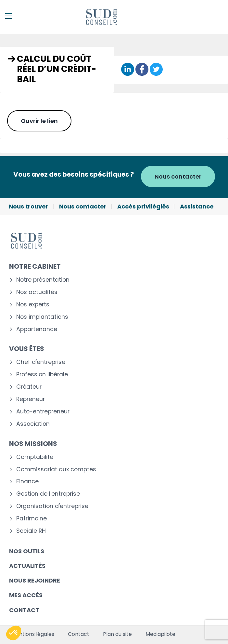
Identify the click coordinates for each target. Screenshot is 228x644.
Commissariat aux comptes (56, 470)
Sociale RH (31, 531)
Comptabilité (35, 457)
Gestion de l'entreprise (48, 494)
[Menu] (8, 16)
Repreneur (31, 399)
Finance (27, 482)
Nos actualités (37, 292)
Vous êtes (27, 349)
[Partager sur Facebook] (142, 70)
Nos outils (27, 551)
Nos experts (33, 305)
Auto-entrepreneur (43, 412)
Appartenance (37, 329)
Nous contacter (178, 176)
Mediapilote (160, 634)
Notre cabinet (35, 266)
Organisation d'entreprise (52, 506)
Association (33, 424)
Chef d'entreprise (41, 362)
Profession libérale (42, 375)
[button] (14, 633)
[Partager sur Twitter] (156, 70)
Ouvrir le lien (39, 121)
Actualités (27, 566)
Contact (24, 610)
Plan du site (117, 634)
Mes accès (26, 595)
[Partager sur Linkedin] (128, 70)
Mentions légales (33, 634)
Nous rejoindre (35, 580)
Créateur (29, 387)
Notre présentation (43, 280)
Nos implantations (42, 317)
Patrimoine (32, 519)
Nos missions (33, 444)
